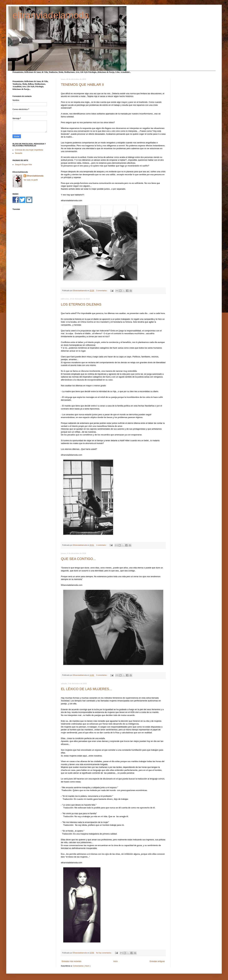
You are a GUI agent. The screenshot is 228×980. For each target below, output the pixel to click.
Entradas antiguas (157, 961)
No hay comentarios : (104, 953)
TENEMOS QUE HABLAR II (82, 85)
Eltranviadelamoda (35, 176)
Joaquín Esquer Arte (23, 165)
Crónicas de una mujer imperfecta (29, 150)
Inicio (116, 961)
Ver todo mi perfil (31, 180)
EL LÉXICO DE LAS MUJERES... (86, 689)
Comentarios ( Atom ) (82, 966)
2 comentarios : (102, 291)
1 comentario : (102, 545)
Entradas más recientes (72, 961)
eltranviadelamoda (51, 15)
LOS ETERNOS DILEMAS (81, 304)
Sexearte (19, 153)
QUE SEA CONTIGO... (78, 559)
